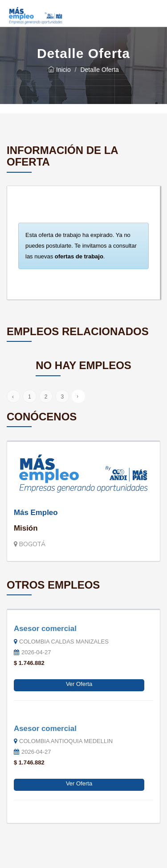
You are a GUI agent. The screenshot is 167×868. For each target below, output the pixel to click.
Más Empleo (36, 513)
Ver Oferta (79, 684)
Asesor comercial (45, 629)
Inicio (59, 70)
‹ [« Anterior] (13, 397)
